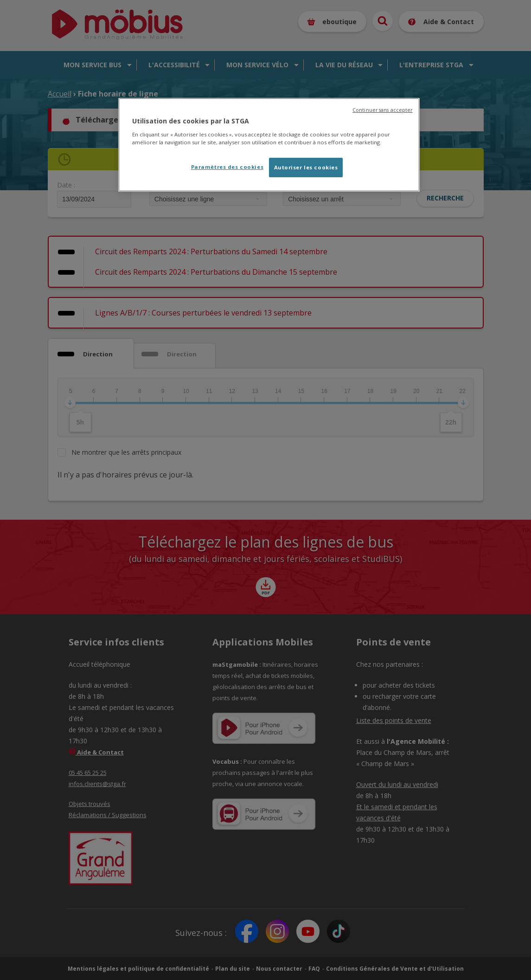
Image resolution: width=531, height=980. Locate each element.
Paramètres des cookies (227, 167)
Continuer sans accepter (382, 110)
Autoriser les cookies (306, 167)
